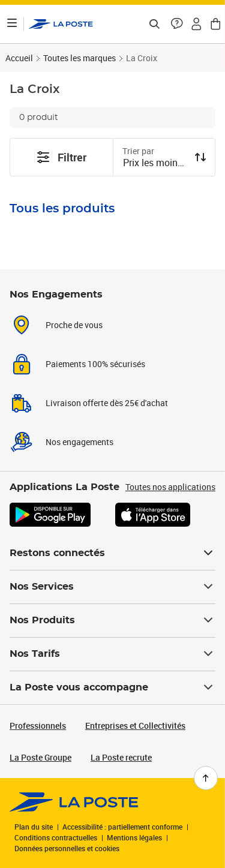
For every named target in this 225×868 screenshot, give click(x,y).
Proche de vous (74, 325)
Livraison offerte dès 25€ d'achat (107, 403)
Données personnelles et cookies (67, 848)
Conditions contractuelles (56, 837)
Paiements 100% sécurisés (95, 364)
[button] (177, 24)
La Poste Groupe (40, 757)
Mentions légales (134, 837)
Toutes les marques (79, 58)
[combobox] (155, 164)
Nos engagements (79, 442)
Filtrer (61, 157)
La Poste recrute (121, 757)
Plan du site (34, 827)
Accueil (19, 58)
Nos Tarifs (112, 654)
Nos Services (112, 587)
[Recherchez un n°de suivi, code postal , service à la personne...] (154, 24)
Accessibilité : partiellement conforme (122, 827)
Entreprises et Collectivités (135, 726)
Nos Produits (112, 620)
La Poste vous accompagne (112, 687)
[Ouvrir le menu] (12, 24)
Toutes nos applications (170, 487)
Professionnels (38, 726)
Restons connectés (112, 553)
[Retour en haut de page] (206, 778)
